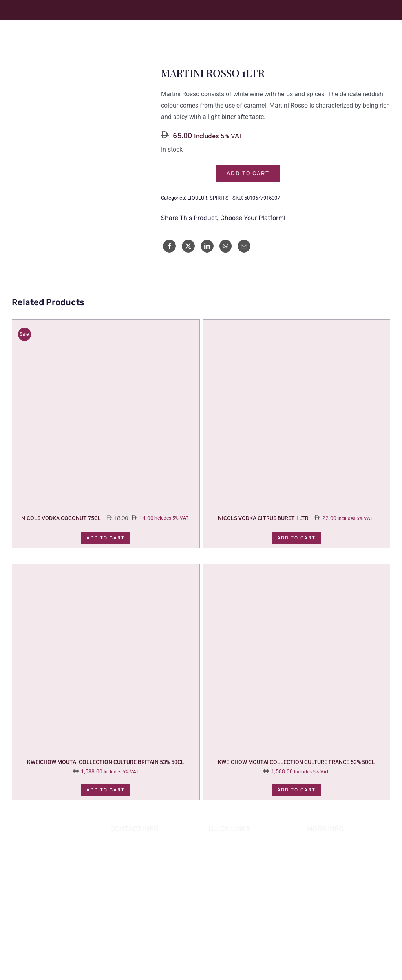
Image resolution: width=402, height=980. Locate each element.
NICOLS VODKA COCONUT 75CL (61, 518)
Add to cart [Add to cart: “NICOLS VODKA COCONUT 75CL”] (106, 538)
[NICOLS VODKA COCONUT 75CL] (106, 325)
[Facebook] (169, 246)
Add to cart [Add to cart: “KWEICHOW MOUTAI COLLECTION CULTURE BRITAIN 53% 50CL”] (106, 790)
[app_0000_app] (41, 911)
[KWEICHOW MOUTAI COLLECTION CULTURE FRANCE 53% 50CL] (297, 569)
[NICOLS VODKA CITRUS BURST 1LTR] (297, 325)
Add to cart (248, 173)
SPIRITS (219, 198)
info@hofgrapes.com (152, 896)
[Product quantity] (185, 174)
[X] (188, 246)
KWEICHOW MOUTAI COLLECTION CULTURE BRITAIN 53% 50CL (106, 762)
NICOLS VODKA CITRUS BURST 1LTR (263, 518)
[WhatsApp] (226, 246)
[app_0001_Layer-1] (41, 887)
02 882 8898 (140, 885)
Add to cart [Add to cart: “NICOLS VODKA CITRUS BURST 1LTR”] (296, 538)
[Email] (244, 246)
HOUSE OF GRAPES (262, 958)
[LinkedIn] (207, 246)
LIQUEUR (197, 198)
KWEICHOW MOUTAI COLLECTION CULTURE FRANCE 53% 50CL (296, 762)
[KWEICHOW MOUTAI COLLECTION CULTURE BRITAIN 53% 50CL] (106, 569)
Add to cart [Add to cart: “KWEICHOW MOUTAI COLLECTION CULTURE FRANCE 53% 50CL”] (296, 790)
